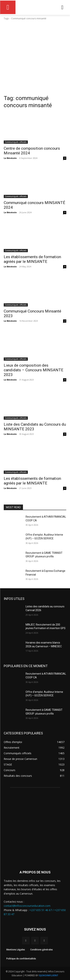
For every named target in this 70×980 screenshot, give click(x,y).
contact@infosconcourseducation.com (27, 906)
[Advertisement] (35, 57)
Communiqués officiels (16, 142)
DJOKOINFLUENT (49, 975)
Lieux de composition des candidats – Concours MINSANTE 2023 (34, 370)
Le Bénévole (10, 158)
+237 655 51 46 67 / (42, 910)
